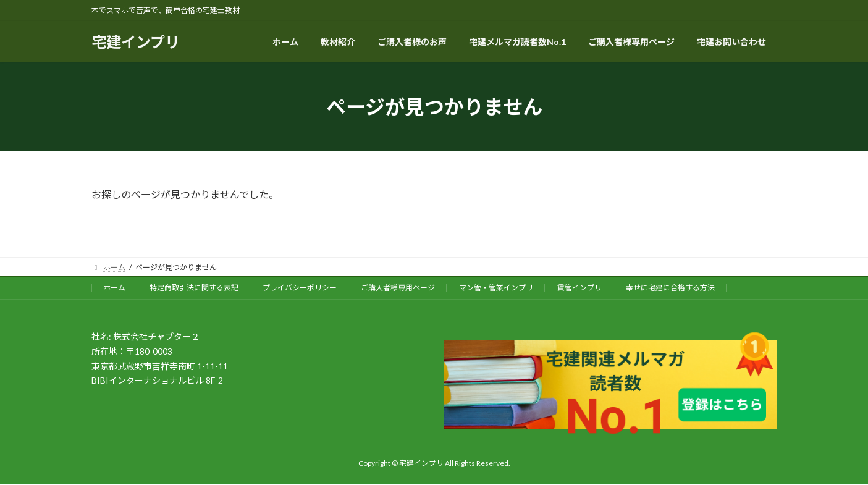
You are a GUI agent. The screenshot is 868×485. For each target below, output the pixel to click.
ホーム (114, 288)
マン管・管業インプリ (496, 288)
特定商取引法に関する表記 (194, 288)
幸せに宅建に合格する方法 (670, 288)
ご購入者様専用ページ (398, 288)
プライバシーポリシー (300, 288)
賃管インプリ (579, 288)
